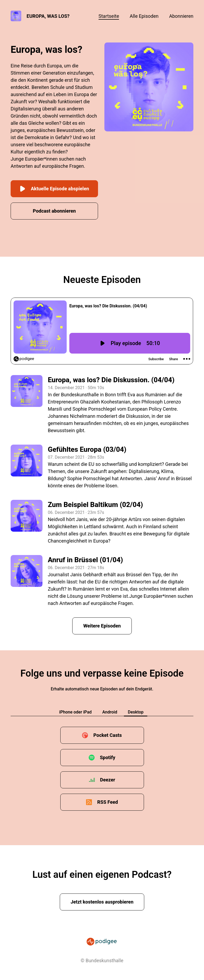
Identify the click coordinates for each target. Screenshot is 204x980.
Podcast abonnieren (54, 211)
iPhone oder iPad (75, 712)
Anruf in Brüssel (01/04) (85, 560)
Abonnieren (181, 16)
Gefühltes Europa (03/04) (87, 449)
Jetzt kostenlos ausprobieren (102, 902)
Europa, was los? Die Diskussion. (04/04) (111, 380)
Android (110, 712)
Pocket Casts (107, 735)
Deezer (108, 780)
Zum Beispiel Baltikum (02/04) (95, 505)
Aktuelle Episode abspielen (54, 189)
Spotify (108, 757)
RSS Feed (108, 802)
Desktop (136, 712)
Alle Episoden (144, 16)
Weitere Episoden (102, 626)
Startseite (109, 16)
